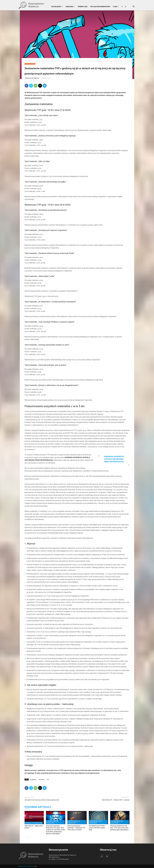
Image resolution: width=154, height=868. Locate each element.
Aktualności (57, 7)
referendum (42, 779)
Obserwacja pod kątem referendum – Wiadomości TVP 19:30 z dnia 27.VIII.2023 (76, 828)
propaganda (33, 779)
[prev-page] (26, 838)
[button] (134, 7)
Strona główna (28, 61)
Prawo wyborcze (34, 823)
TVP (48, 779)
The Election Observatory (100, 7)
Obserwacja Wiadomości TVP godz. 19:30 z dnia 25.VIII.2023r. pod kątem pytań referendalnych (119, 828)
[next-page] (29, 838)
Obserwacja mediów (48, 61)
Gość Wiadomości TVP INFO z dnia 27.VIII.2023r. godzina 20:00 (97, 828)
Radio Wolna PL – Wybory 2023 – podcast (116, 800)
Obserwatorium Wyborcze (32, 78)
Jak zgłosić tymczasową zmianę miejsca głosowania (42, 800)
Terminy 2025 (83, 7)
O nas (116, 7)
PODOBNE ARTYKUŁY (38, 807)
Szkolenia (70, 7)
